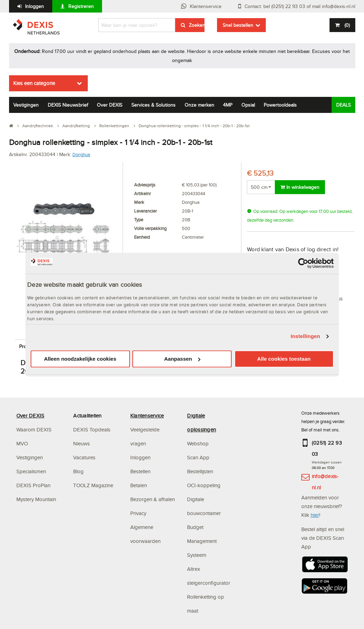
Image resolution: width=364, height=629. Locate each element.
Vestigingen (26, 105)
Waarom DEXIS (34, 429)
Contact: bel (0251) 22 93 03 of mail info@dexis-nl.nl (300, 6)
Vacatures (84, 457)
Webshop (198, 443)
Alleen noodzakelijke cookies (80, 359)
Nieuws (82, 443)
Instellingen (306, 336)
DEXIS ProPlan (33, 485)
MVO (22, 443)
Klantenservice (206, 6)
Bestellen (140, 471)
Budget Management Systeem (202, 541)
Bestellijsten (200, 471)
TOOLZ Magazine (93, 485)
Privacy (138, 513)
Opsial (248, 105)
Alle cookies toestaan (284, 359)
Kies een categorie (34, 83)
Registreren (81, 6)
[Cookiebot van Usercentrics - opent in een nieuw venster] (303, 263)
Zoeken (197, 25)
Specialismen (31, 471)
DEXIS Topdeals (92, 429)
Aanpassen (182, 359)
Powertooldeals (280, 105)
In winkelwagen (300, 187)
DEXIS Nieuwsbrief (68, 105)
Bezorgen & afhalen (153, 499)
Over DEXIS (110, 105)
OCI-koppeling (204, 485)
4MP (228, 105)
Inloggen (34, 6)
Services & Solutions (153, 105)
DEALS (343, 105)
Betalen (139, 485)
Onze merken (199, 105)
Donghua (81, 154)
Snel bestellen (238, 25)
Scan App (198, 457)
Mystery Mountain (36, 499)
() (346, 25)
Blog (78, 471)
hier (315, 515)
